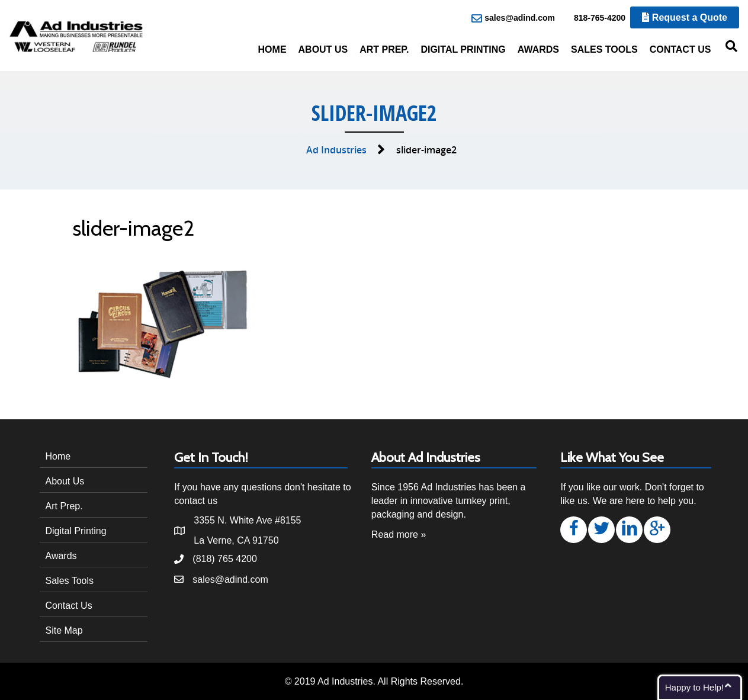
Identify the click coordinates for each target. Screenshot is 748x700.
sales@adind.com (513, 18)
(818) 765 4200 (225, 559)
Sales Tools (604, 49)
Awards (538, 49)
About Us (323, 49)
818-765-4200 (593, 18)
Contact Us (680, 49)
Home (272, 49)
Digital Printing (463, 49)
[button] (574, 530)
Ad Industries (336, 150)
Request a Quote (685, 17)
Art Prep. (384, 49)
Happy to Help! (694, 687)
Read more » (399, 534)
